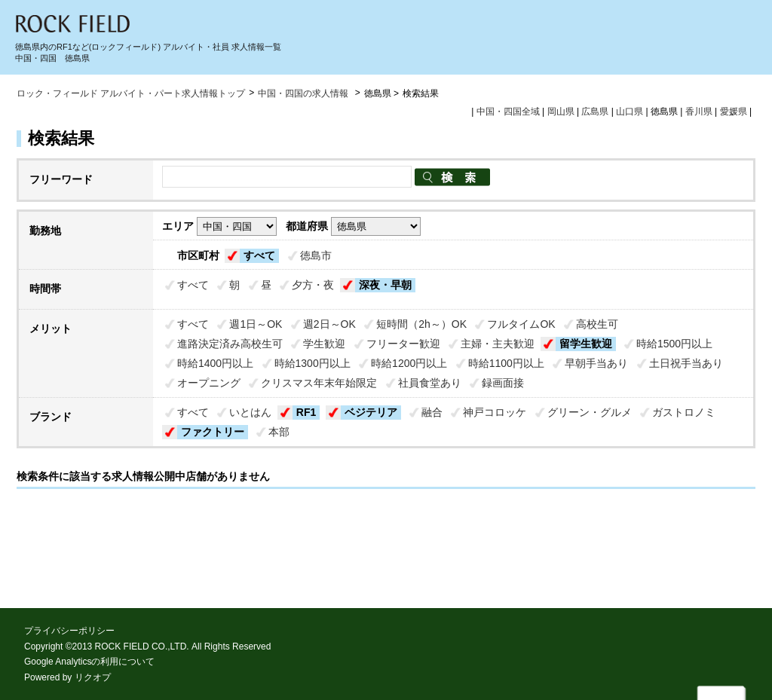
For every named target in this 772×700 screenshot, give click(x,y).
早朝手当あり (596, 363)
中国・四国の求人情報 (304, 93)
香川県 (699, 112)
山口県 (630, 112)
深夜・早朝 (385, 285)
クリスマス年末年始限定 (319, 383)
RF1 (306, 412)
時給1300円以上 (312, 363)
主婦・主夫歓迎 (498, 344)
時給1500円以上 (674, 344)
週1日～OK (256, 324)
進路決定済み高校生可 (230, 344)
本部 (279, 432)
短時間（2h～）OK (421, 324)
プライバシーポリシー (69, 631)
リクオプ (93, 677)
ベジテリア (371, 412)
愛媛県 (734, 112)
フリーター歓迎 (403, 344)
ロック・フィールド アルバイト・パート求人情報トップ (131, 93)
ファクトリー (213, 432)
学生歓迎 (324, 344)
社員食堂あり (430, 383)
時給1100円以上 (506, 363)
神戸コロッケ (495, 412)
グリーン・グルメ (590, 412)
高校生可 (597, 324)
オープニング (209, 383)
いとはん (250, 412)
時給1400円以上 (215, 363)
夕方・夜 (313, 285)
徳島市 (316, 255)
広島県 (595, 112)
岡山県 (561, 112)
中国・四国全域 (508, 112)
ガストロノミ (684, 412)
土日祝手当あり (686, 363)
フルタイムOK (521, 324)
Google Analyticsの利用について (89, 662)
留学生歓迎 (586, 344)
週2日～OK (329, 324)
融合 (432, 412)
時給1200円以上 (409, 363)
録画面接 (503, 383)
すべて (259, 255)
